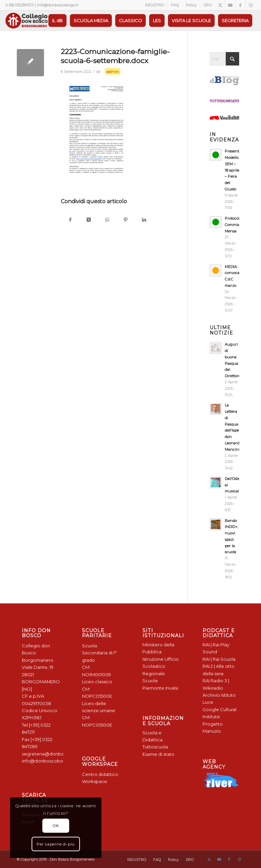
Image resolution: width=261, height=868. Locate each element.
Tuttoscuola (155, 747)
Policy (191, 5)
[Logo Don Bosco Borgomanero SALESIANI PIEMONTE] (27, 20)
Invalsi (172, 688)
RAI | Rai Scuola (219, 659)
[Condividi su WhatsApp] (107, 220)
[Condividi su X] (89, 220)
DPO (208, 5)
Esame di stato (158, 754)
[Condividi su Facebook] (70, 220)
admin (113, 71)
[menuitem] (155, 5)
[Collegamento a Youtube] (230, 5)
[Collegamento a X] (220, 5)
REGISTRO (155, 5)
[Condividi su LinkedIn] (144, 220)
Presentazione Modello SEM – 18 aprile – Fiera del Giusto (238, 170)
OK (56, 826)
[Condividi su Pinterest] (125, 220)
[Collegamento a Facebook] (240, 5)
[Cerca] (224, 59)
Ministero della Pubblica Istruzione (158, 652)
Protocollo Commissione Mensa (237, 225)
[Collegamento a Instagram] (251, 5)
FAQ (175, 5)
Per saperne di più (56, 844)
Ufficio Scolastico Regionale (161, 666)
